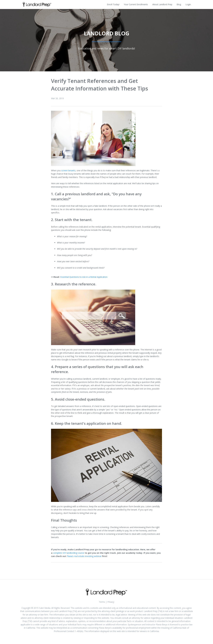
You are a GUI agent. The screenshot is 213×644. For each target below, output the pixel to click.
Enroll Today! (113, 4)
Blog (179, 4)
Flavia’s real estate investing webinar (84, 556)
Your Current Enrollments (136, 4)
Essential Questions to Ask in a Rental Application (84, 277)
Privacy (111, 602)
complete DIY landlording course (69, 553)
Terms (102, 602)
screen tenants (68, 170)
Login (188, 4)
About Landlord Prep (162, 4)
